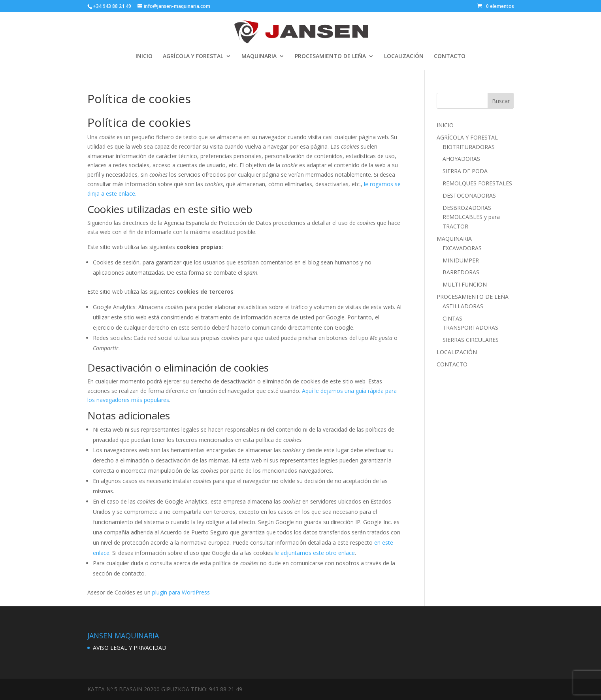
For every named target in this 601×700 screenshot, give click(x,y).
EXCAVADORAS (462, 248)
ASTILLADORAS (463, 306)
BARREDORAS (461, 272)
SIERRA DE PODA (465, 171)
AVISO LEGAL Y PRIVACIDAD (130, 648)
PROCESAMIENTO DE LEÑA (330, 57)
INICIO (144, 57)
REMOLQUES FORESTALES (477, 183)
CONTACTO (450, 57)
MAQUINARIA (259, 57)
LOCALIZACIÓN (404, 57)
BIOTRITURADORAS (469, 147)
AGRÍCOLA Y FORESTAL (193, 57)
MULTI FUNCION (465, 284)
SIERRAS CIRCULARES (471, 340)
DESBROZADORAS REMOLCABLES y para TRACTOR (471, 217)
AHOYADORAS (461, 159)
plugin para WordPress (181, 592)
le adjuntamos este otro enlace (315, 553)
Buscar (501, 101)
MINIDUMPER (461, 260)
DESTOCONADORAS (469, 195)
